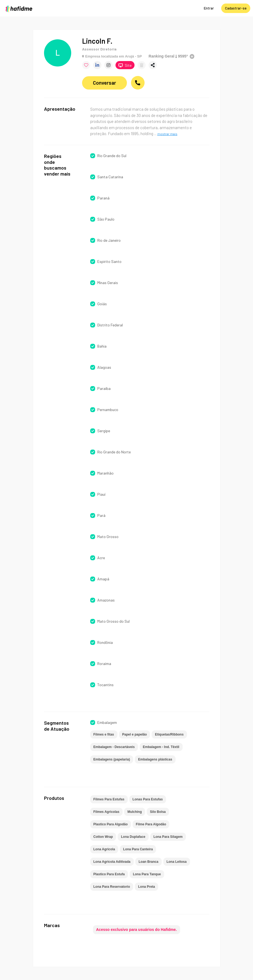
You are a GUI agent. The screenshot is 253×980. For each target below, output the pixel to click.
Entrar (209, 8)
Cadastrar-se (236, 8)
